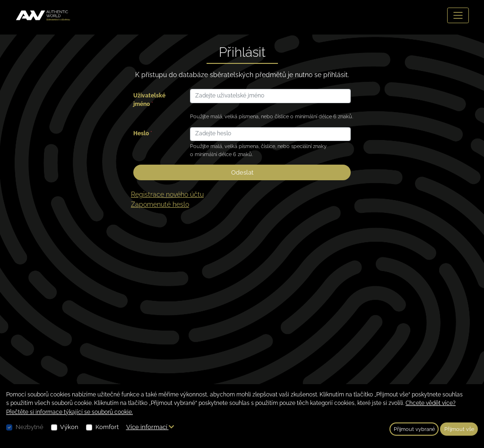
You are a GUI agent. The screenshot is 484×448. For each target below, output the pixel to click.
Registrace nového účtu (167, 194)
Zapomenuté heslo (160, 204)
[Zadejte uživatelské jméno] (271, 96)
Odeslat (242, 172)
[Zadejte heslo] (271, 134)
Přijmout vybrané (414, 429)
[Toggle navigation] (458, 15)
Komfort (107, 427)
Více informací (150, 427)
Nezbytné (30, 427)
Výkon (69, 427)
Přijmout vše (459, 429)
